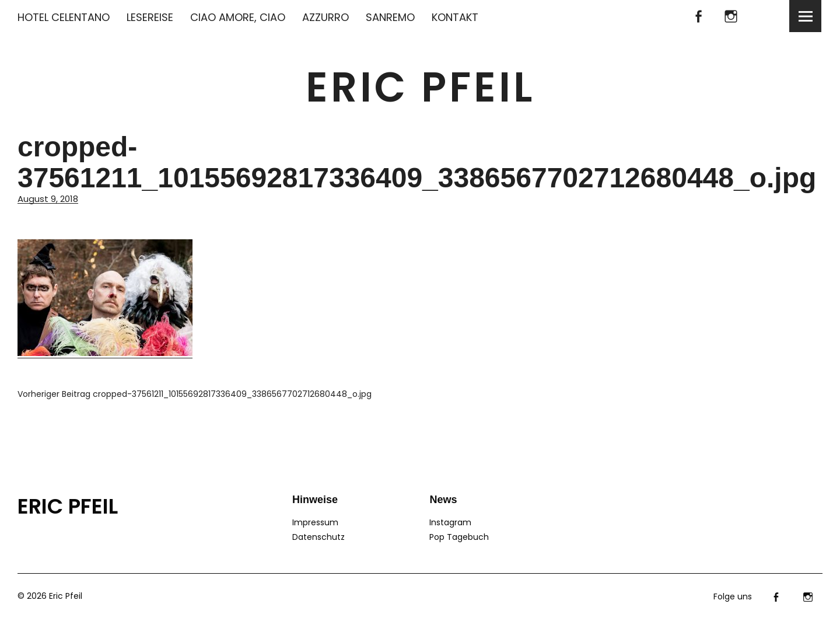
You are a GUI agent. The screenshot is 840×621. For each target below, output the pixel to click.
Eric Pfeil (420, 87)
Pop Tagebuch (459, 537)
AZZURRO (325, 17)
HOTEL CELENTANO (64, 17)
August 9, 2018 (48, 199)
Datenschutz (318, 537)
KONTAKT (455, 17)
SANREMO (390, 17)
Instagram (731, 16)
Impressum (315, 522)
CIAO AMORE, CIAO (238, 17)
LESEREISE (150, 17)
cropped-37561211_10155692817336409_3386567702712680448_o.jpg (195, 394)
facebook (699, 16)
